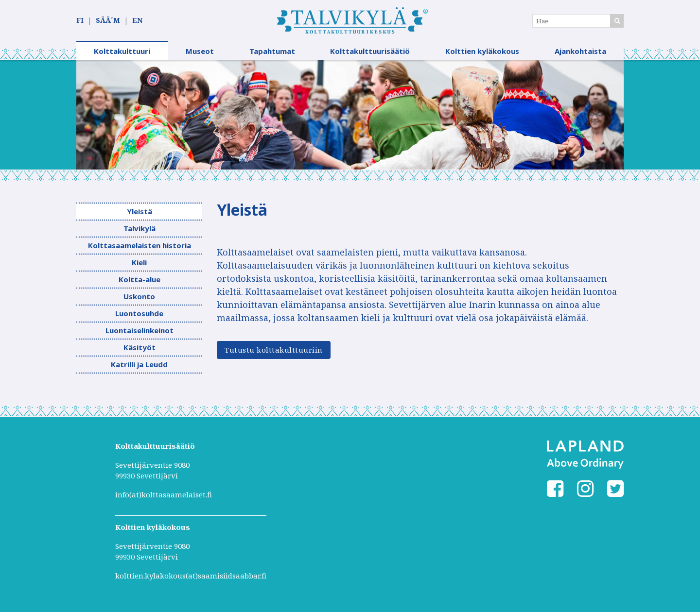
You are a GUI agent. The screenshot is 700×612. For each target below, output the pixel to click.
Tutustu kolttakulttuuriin (274, 350)
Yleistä (140, 211)
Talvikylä (140, 228)
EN (137, 20)
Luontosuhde (139, 313)
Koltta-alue (140, 279)
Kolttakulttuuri (122, 51)
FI (80, 20)
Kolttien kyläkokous (482, 51)
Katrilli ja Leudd (139, 364)
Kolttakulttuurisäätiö (370, 51)
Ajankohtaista (580, 51)
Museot (200, 51)
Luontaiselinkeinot (140, 330)
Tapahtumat (272, 51)
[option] (350, 115)
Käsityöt (140, 347)
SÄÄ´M (108, 20)
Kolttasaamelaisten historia (140, 245)
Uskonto (139, 296)
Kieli (139, 262)
